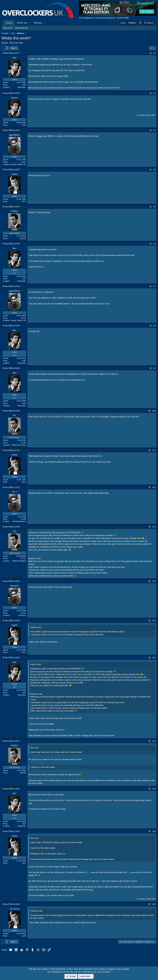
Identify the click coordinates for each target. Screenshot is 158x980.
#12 (154, 487)
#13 (154, 527)
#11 (154, 450)
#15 (154, 621)
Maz (6, 43)
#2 (155, 93)
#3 (155, 130)
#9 (155, 368)
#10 (154, 411)
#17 (154, 741)
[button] (30, 23)
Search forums (22, 28)
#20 (154, 904)
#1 (155, 53)
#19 (154, 831)
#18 (154, 789)
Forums (9, 23)
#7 (155, 286)
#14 (154, 581)
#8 (155, 326)
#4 (155, 170)
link (40, 136)
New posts (8, 28)
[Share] (150, 53)
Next (13, 48)
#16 (154, 658)
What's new (22, 23)
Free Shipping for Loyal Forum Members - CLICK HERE (104, 18)
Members (38, 23)
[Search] (149, 23)
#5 (155, 207)
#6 (155, 244)
